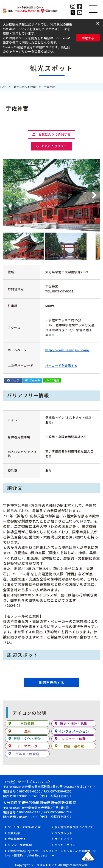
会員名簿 (14, 833)
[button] (98, 23)
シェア (15, 380)
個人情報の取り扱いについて (74, 827)
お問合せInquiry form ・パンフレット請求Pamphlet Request (28, 853)
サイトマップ (63, 839)
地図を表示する (51, 683)
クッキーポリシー (19, 51)
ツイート (35, 380)
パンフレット (63, 833)
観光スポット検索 (25, 87)
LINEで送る (52, 380)
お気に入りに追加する (55, 134)
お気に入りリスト (54, 146)
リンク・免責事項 (20, 845)
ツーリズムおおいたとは (24, 827)
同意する (88, 38)
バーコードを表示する (61, 365)
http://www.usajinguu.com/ (67, 350)
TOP (3, 87)
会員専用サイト (18, 839)
